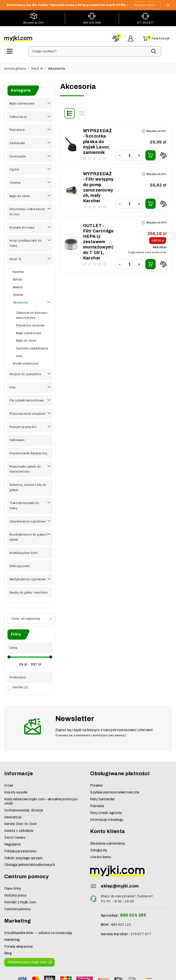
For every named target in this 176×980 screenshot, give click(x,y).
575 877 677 (141, 915)
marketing (12, 920)
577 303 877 (145, 23)
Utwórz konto (101, 838)
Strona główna (15, 68)
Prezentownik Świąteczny (28, 452)
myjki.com (72, 975)
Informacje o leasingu (107, 800)
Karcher (18, 271)
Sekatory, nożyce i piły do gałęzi (28, 486)
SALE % (37, 68)
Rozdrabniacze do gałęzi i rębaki (28, 536)
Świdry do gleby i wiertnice (29, 592)
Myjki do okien (20, 195)
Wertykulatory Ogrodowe (28, 578)
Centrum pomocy (18, 890)
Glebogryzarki (20, 565)
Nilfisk (17, 279)
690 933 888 (92, 23)
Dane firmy (13, 869)
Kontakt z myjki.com (20, 883)
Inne (19, 355)
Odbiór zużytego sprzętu (24, 839)
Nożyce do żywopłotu (25, 373)
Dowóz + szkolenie (19, 811)
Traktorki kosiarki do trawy (24, 505)
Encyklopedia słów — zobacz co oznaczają (38, 913)
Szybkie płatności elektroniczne (115, 773)
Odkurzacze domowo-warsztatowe (32, 314)
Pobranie (97, 787)
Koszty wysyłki (16, 773)
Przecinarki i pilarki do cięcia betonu (25, 468)
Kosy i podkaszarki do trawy (25, 242)
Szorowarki (18, 155)
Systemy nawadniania (32, 347)
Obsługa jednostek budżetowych (30, 846)
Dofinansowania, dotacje (24, 791)
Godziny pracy (15, 876)
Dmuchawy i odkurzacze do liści (27, 211)
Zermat (18, 294)
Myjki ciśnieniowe (22, 102)
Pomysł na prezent (23, 426)
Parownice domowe (30, 324)
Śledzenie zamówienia (107, 824)
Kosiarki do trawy (22, 227)
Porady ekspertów (19, 927)
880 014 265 (133, 896)
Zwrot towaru (15, 818)
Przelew (97, 766)
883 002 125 (121, 906)
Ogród (14, 168)
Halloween (17, 439)
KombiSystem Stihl (23, 552)
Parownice (17, 129)
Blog (8, 934)
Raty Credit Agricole (106, 794)
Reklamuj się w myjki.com (27, 943)
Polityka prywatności (20, 832)
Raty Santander (102, 780)
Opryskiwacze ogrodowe (28, 520)
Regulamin (13, 825)
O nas (9, 766)
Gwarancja (13, 798)
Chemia (15, 182)
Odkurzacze (18, 116)
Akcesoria (20, 301)
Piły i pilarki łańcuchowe (27, 400)
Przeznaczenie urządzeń (28, 413)
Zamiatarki (17, 142)
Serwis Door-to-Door (21, 805)
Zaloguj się (99, 831)
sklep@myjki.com (120, 867)
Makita (18, 286)
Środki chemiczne (26, 363)
